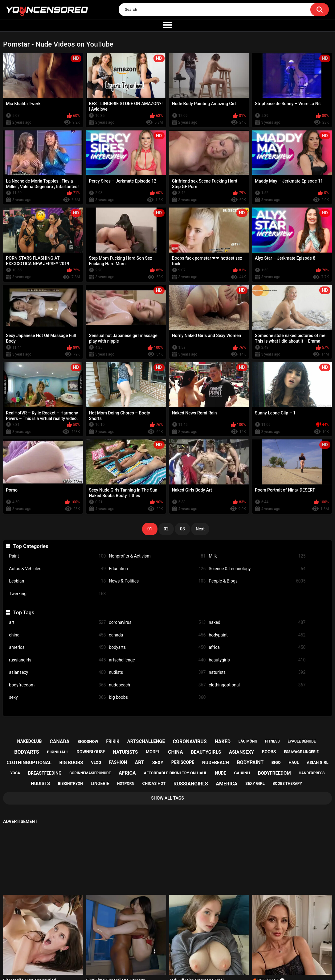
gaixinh (242, 773)
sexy (57, 697)
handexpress (312, 773)
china (57, 635)
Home (129, 953)
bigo (276, 762)
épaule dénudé (302, 741)
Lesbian (57, 581)
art (57, 622)
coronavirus (157, 622)
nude (221, 773)
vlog (96, 762)
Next (200, 529)
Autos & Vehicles (57, 569)
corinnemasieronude (90, 773)
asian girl (318, 762)
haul (294, 762)
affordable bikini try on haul (175, 773)
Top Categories (31, 546)
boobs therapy (287, 784)
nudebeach (157, 685)
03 (182, 529)
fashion (118, 762)
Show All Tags (167, 798)
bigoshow (88, 741)
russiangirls (57, 660)
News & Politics (157, 581)
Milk (257, 556)
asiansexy (57, 672)
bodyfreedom (57, 685)
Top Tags (24, 612)
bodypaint (257, 635)
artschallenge (157, 660)
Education (157, 569)
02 (166, 529)
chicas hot (154, 783)
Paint (57, 556)
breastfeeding (45, 773)
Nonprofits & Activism (157, 556)
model (153, 752)
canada (157, 635)
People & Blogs (257, 581)
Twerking (57, 594)
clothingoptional (257, 685)
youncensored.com (161, 969)
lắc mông (248, 741)
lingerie (100, 784)
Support (159, 953)
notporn (126, 784)
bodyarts (157, 647)
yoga (15, 773)
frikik (113, 741)
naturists (257, 672)
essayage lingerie (301, 752)
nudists (157, 672)
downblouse (91, 752)
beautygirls (257, 660)
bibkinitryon (70, 784)
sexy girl (255, 783)
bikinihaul (58, 752)
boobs (269, 752)
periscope (183, 762)
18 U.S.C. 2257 (198, 953)
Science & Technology (257, 569)
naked (257, 622)
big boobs (157, 697)
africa (257, 647)
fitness (272, 741)
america (57, 647)
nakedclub (30, 741)
